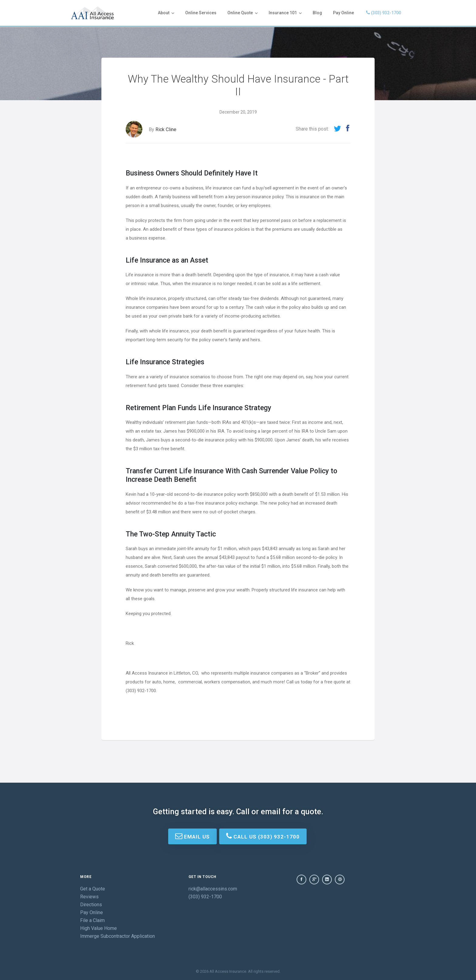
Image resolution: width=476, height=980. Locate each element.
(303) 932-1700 (384, 13)
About (166, 13)
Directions (91, 905)
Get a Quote (93, 889)
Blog (317, 13)
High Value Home (99, 928)
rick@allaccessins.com (213, 889)
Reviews (89, 897)
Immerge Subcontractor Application (117, 936)
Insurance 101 (285, 13)
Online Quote (243, 13)
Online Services (201, 13)
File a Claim (92, 920)
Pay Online (343, 13)
